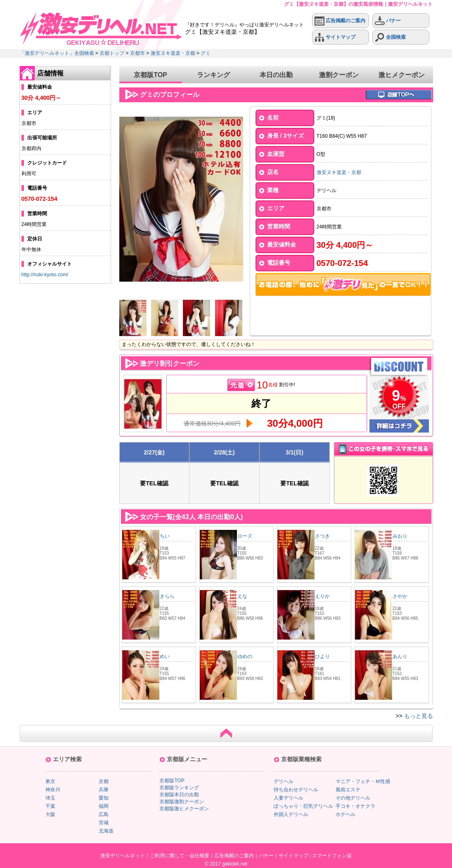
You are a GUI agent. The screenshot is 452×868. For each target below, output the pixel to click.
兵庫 (104, 790)
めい (165, 656)
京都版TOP (150, 75)
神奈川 (53, 790)
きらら (167, 596)
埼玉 (50, 798)
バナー (388, 21)
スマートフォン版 (332, 856)
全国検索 (390, 37)
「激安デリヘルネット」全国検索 (57, 53)
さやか (400, 596)
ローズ (245, 536)
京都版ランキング (179, 788)
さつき (322, 536)
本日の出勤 (276, 75)
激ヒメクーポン (402, 75)
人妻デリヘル (289, 798)
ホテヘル (346, 814)
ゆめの (245, 656)
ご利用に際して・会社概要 (180, 856)
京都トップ (112, 53)
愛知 (104, 798)
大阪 (50, 814)
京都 (104, 781)
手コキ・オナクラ (355, 806)
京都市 (137, 53)
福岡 (104, 806)
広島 (104, 814)
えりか (322, 596)
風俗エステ (348, 790)
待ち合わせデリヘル (296, 790)
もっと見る (419, 716)
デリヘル (284, 781)
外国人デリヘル (291, 814)
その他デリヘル (353, 798)
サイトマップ (335, 37)
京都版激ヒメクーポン (184, 809)
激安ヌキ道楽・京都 (173, 53)
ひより (322, 656)
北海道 (106, 831)
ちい (165, 536)
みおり (400, 536)
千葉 (50, 806)
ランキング (213, 75)
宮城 (104, 823)
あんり (400, 656)
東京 (50, 781)
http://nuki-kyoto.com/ (45, 275)
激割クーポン (339, 75)
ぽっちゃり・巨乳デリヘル (303, 806)
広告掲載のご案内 (340, 21)
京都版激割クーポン (182, 802)
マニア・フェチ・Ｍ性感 (363, 781)
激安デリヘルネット (123, 856)
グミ (206, 53)
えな (242, 596)
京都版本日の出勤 (179, 795)
